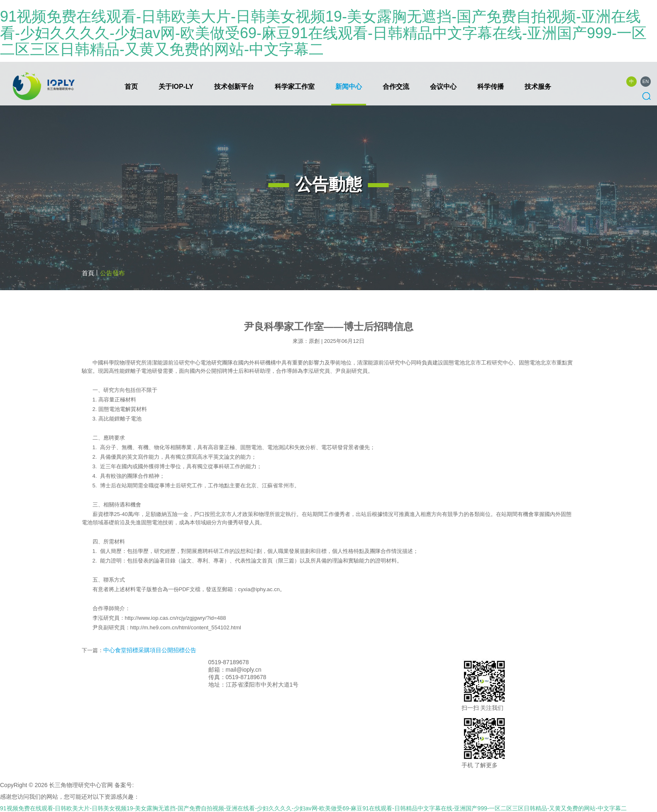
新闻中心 (349, 87)
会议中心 (443, 87)
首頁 (88, 273)
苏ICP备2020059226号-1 (168, 785)
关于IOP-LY (176, 87)
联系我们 (262, 662)
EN (646, 81)
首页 (131, 87)
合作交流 (396, 87)
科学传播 (491, 87)
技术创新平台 (234, 87)
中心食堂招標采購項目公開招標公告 (150, 650)
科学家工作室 (295, 87)
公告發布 (112, 273)
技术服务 (538, 87)
